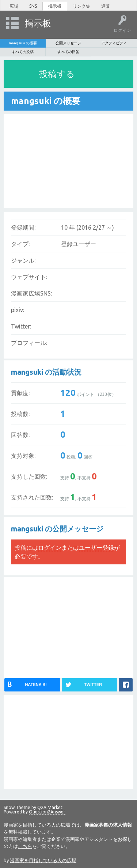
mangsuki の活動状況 (46, 372)
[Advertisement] (58, 160)
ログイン (50, 548)
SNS (33, 6)
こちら (25, 846)
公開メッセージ (68, 43)
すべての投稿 (23, 52)
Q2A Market (50, 807)
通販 (106, 6)
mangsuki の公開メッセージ (57, 529)
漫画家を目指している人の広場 (43, 860)
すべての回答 (68, 52)
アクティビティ (114, 43)
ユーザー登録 (96, 548)
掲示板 (55, 6)
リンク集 (81, 6)
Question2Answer (47, 812)
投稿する (57, 74)
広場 (14, 6)
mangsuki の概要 (23, 43)
